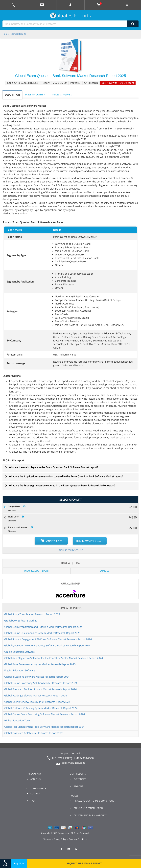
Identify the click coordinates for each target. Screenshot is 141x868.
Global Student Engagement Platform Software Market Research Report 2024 (48, 639)
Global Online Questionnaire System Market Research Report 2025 (42, 633)
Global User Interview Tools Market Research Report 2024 (37, 702)
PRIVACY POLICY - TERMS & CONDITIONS (94, 801)
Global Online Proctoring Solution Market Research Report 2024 (41, 683)
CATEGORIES (80, 779)
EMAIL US (105, 571)
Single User (14, 506)
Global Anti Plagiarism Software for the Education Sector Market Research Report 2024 (54, 658)
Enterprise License (18, 527)
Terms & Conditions (78, 839)
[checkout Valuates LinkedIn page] (70, 850)
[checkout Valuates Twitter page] (78, 850)
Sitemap (47, 839)
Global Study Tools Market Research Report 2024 (32, 614)
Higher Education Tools (17, 720)
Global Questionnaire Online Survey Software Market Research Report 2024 (47, 645)
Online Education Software (19, 652)
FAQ (33, 801)
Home (6, 34)
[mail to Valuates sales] (42, 5)
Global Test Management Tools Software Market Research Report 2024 (44, 727)
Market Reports (18, 34)
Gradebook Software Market (20, 620)
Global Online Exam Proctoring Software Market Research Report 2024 (45, 714)
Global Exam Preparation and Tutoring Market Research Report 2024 (43, 627)
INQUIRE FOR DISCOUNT (71, 550)
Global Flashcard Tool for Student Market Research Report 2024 (41, 689)
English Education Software (20, 670)
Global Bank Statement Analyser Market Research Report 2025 (40, 664)
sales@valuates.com (73, 763)
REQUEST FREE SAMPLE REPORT (84, 863)
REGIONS (78, 786)
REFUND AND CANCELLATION (88, 808)
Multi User (13, 517)
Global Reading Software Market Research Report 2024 (36, 695)
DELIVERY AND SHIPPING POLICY (90, 815)
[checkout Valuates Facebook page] (63, 850)
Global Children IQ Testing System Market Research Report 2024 (41, 708)
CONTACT (35, 794)
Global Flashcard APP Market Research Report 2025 (34, 733)
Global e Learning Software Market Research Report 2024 (37, 677)
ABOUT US (35, 779)
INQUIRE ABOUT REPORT (37, 571)
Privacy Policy (60, 839)
